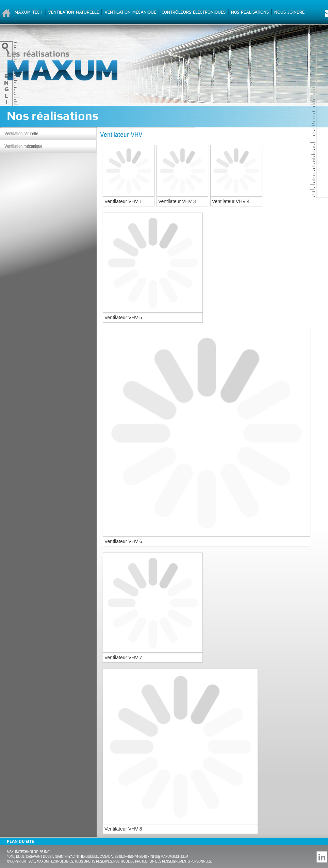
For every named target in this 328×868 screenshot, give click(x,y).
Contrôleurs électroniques (194, 12)
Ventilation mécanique (130, 12)
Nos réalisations (250, 12)
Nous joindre (289, 12)
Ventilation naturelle (73, 12)
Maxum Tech (29, 12)
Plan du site (20, 841)
